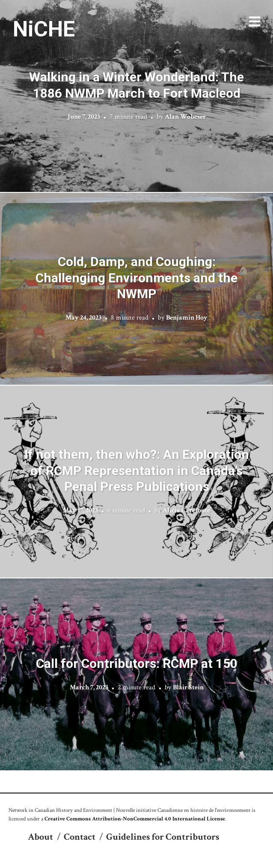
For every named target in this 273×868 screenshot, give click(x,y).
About (40, 837)
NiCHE (44, 29)
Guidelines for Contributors (163, 837)
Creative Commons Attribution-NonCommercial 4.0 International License (135, 819)
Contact (80, 837)
